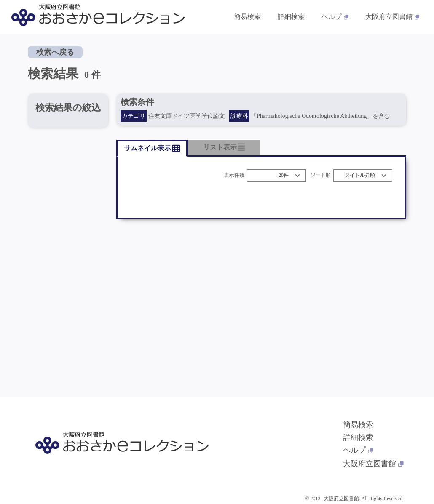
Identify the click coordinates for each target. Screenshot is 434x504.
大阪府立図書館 (373, 464)
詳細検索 (358, 437)
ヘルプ (358, 450)
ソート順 (321, 175)
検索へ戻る (55, 52)
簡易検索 (358, 425)
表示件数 (234, 175)
